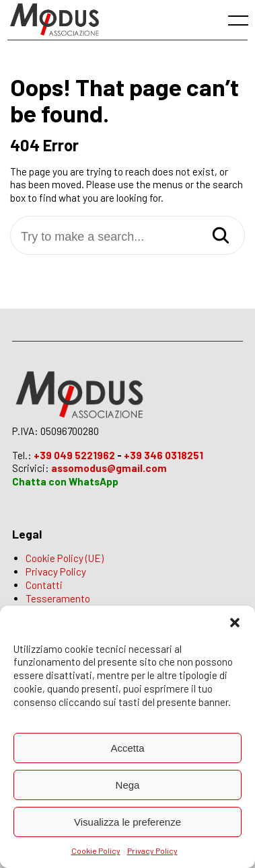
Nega (128, 785)
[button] (235, 623)
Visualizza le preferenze (128, 822)
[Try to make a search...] (128, 237)
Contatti (44, 585)
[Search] (221, 236)
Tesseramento (58, 598)
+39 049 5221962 (74, 455)
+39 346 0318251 (163, 455)
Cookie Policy (96, 851)
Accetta (127, 748)
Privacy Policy (152, 851)
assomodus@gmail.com (109, 468)
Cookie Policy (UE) (65, 558)
